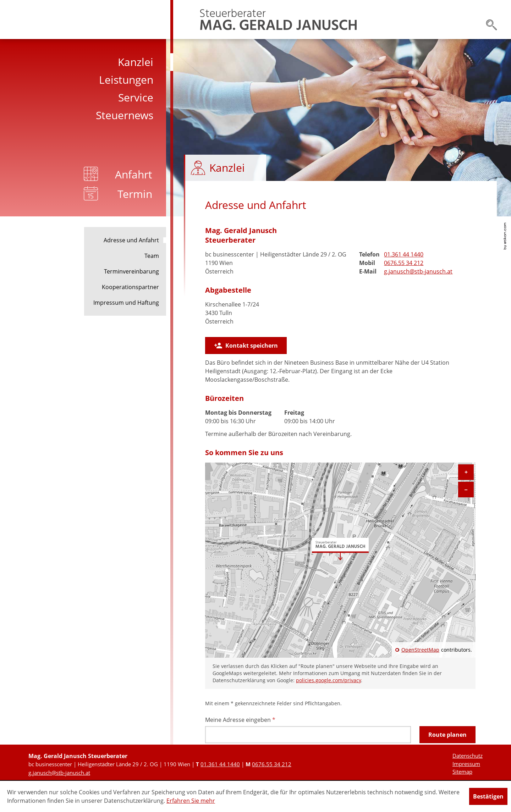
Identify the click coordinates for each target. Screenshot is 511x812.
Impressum (466, 764)
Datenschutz (468, 756)
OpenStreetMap (420, 650)
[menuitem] (87, 62)
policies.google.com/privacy (328, 680)
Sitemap (462, 772)
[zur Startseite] (278, 20)
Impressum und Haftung (126, 303)
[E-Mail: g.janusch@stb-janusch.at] (418, 271)
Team (152, 256)
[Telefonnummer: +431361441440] (404, 254)
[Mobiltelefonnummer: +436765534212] (404, 263)
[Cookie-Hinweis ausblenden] (488, 796)
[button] (246, 346)
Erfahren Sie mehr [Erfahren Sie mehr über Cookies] (191, 801)
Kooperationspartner (130, 287)
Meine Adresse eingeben (240, 720)
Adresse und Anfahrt (131, 240)
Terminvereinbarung (131, 271)
